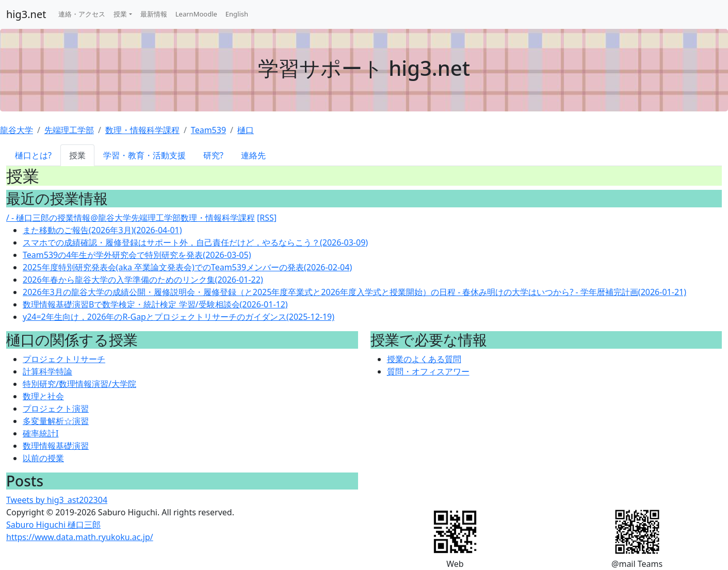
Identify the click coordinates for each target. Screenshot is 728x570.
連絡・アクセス (82, 14)
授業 (120, 14)
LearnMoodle (196, 14)
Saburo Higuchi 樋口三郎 (53, 525)
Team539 (208, 130)
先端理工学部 (69, 130)
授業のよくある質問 (424, 359)
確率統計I (41, 433)
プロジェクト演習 (56, 409)
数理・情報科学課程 (142, 130)
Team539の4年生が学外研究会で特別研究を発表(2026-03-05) (137, 255)
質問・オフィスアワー (428, 371)
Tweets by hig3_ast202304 (57, 500)
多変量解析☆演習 (56, 421)
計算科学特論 (47, 371)
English (237, 14)
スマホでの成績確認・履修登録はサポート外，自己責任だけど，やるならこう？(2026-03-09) (195, 242)
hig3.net (26, 14)
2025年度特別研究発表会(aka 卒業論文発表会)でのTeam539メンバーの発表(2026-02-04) (187, 267)
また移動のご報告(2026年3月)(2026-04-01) (102, 230)
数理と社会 (43, 396)
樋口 (246, 130)
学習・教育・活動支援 (144, 155)
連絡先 (253, 155)
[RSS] (267, 218)
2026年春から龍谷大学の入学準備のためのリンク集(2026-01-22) (143, 280)
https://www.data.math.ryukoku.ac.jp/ (80, 537)
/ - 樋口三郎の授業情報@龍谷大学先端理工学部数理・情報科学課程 (131, 218)
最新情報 (154, 14)
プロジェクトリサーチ (64, 359)
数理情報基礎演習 (56, 446)
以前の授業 (43, 458)
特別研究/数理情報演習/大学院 (79, 384)
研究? (213, 155)
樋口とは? (33, 155)
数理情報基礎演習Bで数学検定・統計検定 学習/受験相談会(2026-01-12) (155, 304)
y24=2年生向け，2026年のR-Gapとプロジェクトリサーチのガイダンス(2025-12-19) (179, 317)
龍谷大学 (17, 130)
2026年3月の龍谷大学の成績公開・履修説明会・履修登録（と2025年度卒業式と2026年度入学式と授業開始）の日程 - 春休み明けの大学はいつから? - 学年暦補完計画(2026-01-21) (354, 292)
